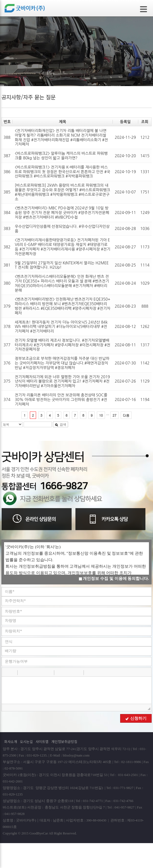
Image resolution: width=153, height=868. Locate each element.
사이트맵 (42, 742)
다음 (126, 415)
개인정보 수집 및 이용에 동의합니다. (114, 578)
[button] (6, 672)
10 (101, 415)
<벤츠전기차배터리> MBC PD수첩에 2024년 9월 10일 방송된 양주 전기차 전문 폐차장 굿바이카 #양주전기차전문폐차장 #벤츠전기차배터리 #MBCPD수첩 (62, 213)
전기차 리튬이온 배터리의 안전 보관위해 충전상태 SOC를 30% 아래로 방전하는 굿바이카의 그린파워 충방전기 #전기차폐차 (61, 400)
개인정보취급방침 (64, 742)
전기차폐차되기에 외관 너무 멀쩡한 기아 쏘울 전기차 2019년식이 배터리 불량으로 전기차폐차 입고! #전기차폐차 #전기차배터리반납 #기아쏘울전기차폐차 (62, 382)
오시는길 (26, 742)
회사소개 (11, 742)
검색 (60, 425)
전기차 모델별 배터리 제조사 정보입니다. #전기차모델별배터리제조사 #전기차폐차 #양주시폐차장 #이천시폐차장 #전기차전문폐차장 (62, 345)
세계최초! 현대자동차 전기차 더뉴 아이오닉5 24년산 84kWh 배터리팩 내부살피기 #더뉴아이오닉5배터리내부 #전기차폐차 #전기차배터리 (61, 327)
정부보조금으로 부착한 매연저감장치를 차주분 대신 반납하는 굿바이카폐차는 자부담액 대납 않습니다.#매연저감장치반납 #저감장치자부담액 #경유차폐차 (62, 363)
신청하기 (136, 718)
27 (114, 415)
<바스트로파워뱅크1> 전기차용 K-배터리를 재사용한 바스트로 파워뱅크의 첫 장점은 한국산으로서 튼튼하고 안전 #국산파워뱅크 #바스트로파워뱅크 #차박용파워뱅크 (62, 172)
